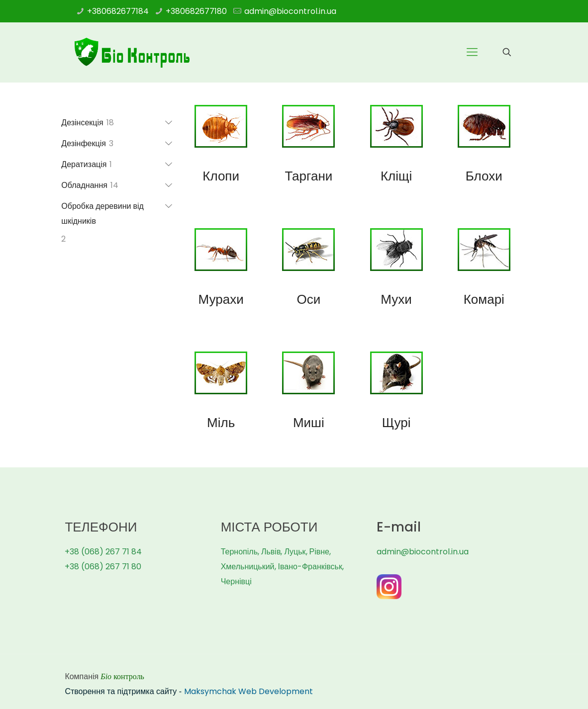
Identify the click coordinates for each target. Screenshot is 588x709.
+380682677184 (118, 11)
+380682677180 (196, 11)
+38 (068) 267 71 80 (103, 567)
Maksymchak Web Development (248, 691)
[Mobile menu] (472, 52)
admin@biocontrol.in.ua (290, 11)
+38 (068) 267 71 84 (103, 552)
